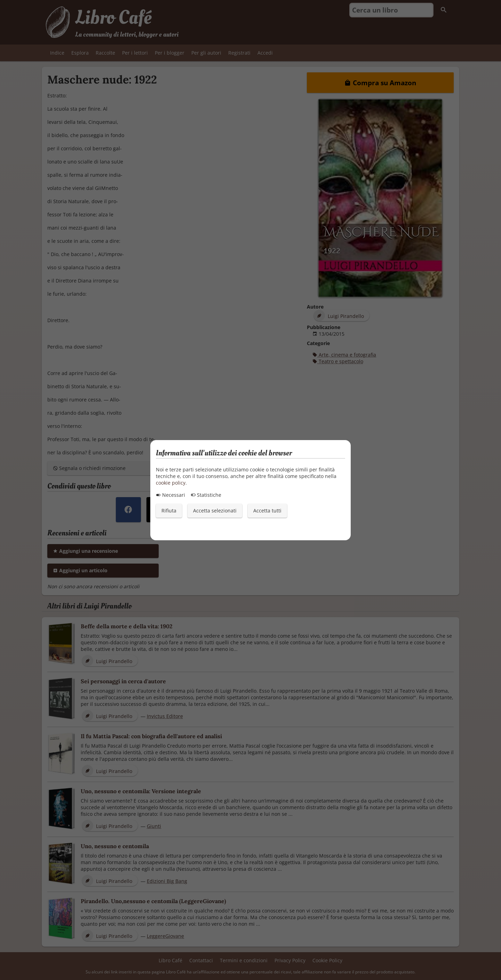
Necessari (170, 495)
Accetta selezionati (215, 511)
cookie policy (171, 483)
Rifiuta (169, 511)
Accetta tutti (267, 511)
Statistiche (206, 495)
